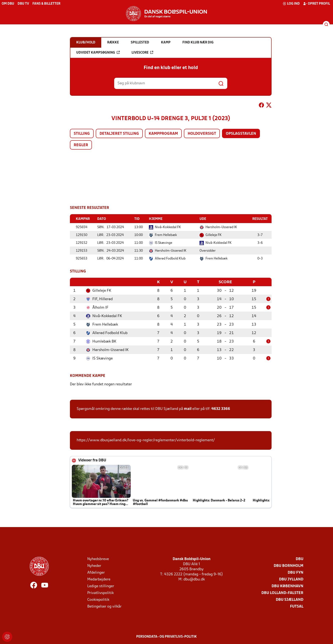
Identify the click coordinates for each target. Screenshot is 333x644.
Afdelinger (96, 572)
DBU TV (23, 4)
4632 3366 (221, 409)
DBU (300, 559)
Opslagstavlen (241, 134)
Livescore (142, 53)
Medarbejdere (99, 579)
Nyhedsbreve (98, 559)
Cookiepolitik (98, 599)
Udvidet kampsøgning (98, 53)
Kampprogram (163, 134)
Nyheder (94, 566)
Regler (81, 145)
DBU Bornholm (289, 566)
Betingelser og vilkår (104, 606)
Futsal (297, 606)
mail (188, 409)
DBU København (287, 586)
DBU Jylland (291, 579)
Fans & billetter (46, 4)
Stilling (82, 134)
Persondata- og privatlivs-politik (166, 636)
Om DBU (8, 4)
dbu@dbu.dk (194, 579)
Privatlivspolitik (101, 593)
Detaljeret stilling (119, 134)
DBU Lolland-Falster (282, 593)
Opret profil (317, 4)
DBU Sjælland (290, 599)
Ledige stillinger (101, 586)
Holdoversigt (202, 134)
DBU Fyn (296, 572)
